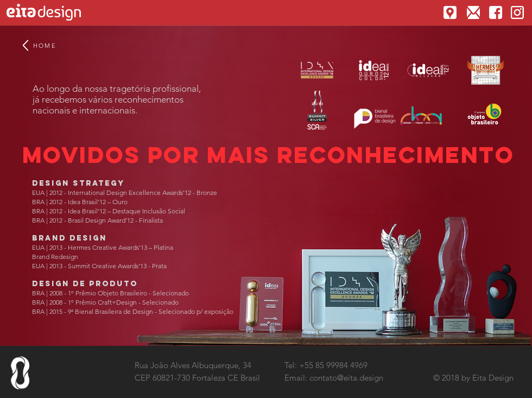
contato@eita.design (346, 378)
